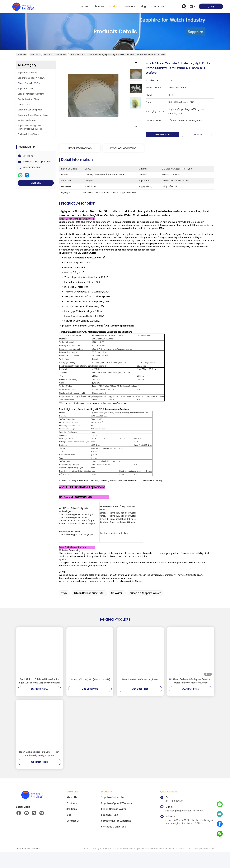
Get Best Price (162, 134)
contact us (158, 6)
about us (99, 6)
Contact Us (73, 837)
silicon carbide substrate (89, 609)
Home (85, 6)
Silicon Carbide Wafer (55, 54)
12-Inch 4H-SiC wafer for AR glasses (140, 695)
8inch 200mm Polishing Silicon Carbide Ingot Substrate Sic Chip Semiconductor (39, 697)
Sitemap (36, 864)
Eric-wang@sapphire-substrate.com (44, 162)
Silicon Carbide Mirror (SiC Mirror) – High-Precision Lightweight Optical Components (39, 770)
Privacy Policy (23, 864)
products (115, 6)
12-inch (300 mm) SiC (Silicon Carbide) (90, 695)
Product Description (123, 148)
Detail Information (80, 148)
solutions (130, 6)
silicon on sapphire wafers (145, 609)
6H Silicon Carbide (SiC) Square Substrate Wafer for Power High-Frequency (191, 697)
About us (72, 813)
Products (35, 54)
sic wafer (117, 609)
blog (143, 6)
